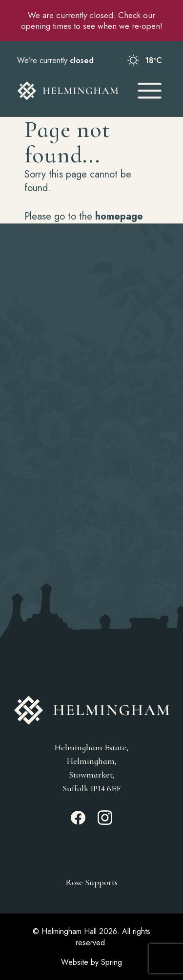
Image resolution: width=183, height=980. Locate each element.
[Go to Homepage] (68, 91)
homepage (119, 216)
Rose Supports (91, 882)
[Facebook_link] (78, 822)
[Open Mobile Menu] (150, 91)
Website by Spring (91, 962)
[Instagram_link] (105, 822)
